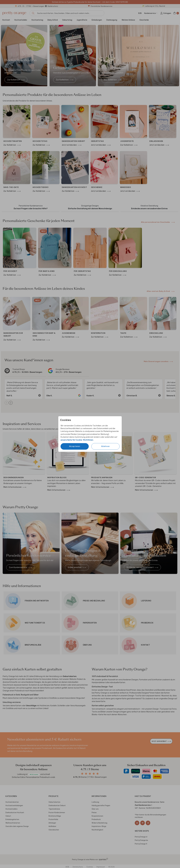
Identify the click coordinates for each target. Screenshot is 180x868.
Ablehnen (105, 446)
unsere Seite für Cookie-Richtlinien (77, 440)
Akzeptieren (75, 446)
